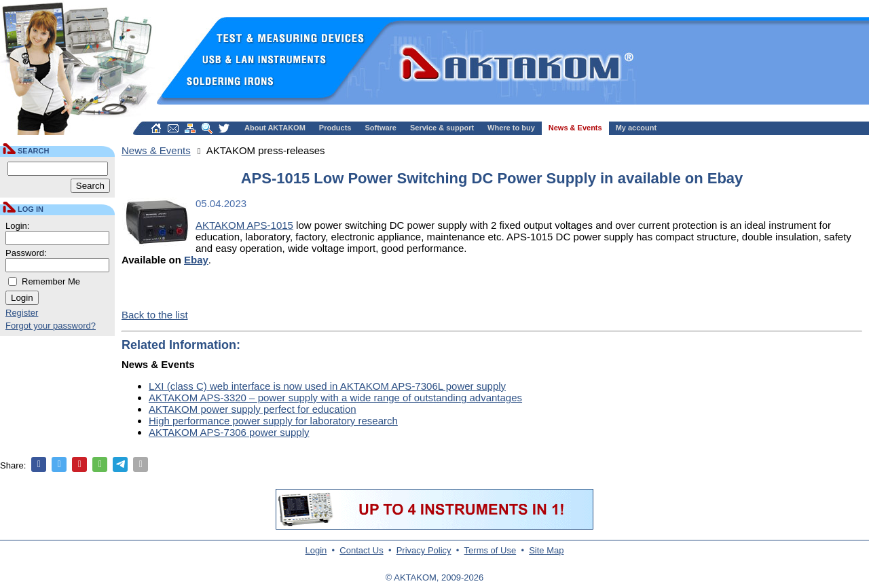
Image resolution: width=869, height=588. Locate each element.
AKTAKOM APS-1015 (244, 225)
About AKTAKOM (275, 128)
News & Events (575, 128)
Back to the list (155, 315)
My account (636, 128)
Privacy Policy (424, 550)
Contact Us (361, 550)
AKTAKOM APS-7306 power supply (229, 432)
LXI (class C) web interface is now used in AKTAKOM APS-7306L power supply (327, 386)
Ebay (196, 260)
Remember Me (51, 281)
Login (316, 550)
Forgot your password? (51, 326)
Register (22, 313)
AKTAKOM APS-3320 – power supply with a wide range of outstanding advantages (335, 398)
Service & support (442, 128)
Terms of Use (491, 550)
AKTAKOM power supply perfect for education (253, 409)
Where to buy (511, 128)
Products (335, 128)
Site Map (546, 550)
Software (381, 128)
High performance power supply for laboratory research (273, 421)
